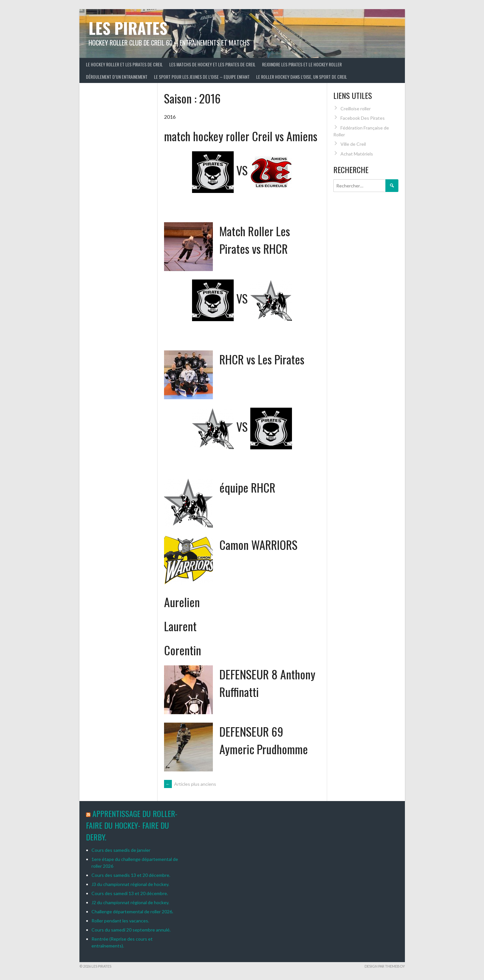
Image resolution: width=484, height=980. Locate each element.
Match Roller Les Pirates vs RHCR (255, 240)
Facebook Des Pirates (363, 118)
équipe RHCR (247, 487)
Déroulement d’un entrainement (117, 77)
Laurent (180, 626)
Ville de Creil (353, 144)
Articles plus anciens (190, 784)
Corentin (183, 650)
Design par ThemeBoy (385, 966)
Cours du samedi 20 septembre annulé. (131, 930)
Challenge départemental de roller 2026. (132, 912)
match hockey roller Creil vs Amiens (241, 136)
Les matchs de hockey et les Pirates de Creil (212, 64)
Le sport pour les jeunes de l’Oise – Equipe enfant (202, 77)
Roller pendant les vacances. (120, 921)
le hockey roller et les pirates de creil (124, 64)
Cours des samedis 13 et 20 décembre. (131, 875)
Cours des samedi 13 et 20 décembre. (130, 893)
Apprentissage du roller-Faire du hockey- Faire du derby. (132, 825)
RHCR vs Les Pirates (262, 359)
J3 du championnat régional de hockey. (130, 884)
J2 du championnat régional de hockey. (130, 902)
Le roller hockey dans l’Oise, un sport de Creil (302, 77)
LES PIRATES (128, 28)
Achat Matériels (357, 154)
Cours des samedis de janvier (121, 850)
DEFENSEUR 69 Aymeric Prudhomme (264, 740)
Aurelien (182, 602)
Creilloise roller (356, 109)
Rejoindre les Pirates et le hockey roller (302, 64)
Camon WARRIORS (258, 544)
